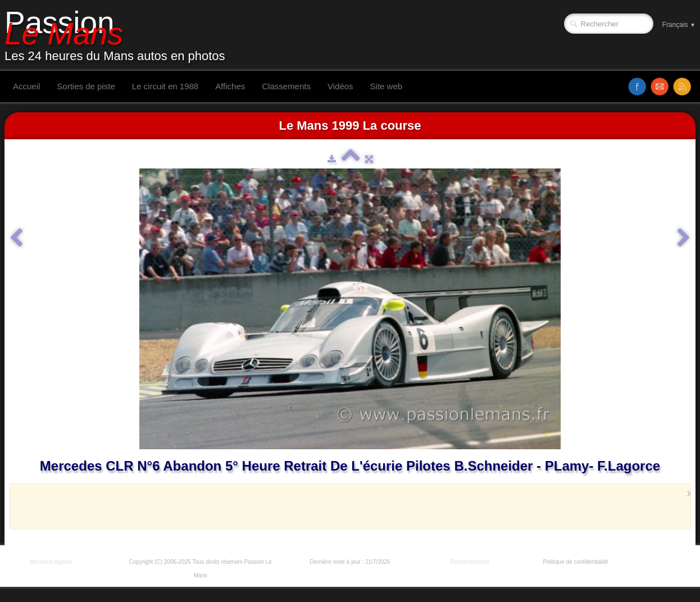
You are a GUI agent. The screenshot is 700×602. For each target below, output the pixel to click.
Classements (286, 86)
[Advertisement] (347, 506)
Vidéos (340, 86)
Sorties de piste (86, 86)
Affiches (230, 86)
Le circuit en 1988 (165, 86)
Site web (387, 86)
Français (679, 25)
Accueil (26, 86)
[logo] (119, 35)
